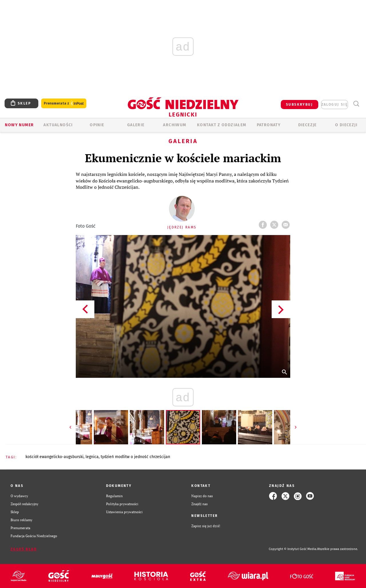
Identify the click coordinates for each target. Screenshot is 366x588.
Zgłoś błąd (24, 549)
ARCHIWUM (175, 125)
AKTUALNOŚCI (58, 125)
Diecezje (308, 125)
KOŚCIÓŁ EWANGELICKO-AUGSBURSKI (54, 457)
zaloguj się (335, 105)
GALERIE (136, 125)
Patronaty (269, 125)
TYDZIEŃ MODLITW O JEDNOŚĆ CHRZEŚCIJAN (135, 457)
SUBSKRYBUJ (299, 105)
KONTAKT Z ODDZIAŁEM (222, 125)
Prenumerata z (64, 104)
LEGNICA (92, 457)
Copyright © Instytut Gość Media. (293, 549)
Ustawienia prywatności (124, 512)
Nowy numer (19, 125)
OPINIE (97, 125)
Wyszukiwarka (356, 104)
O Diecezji (346, 125)
